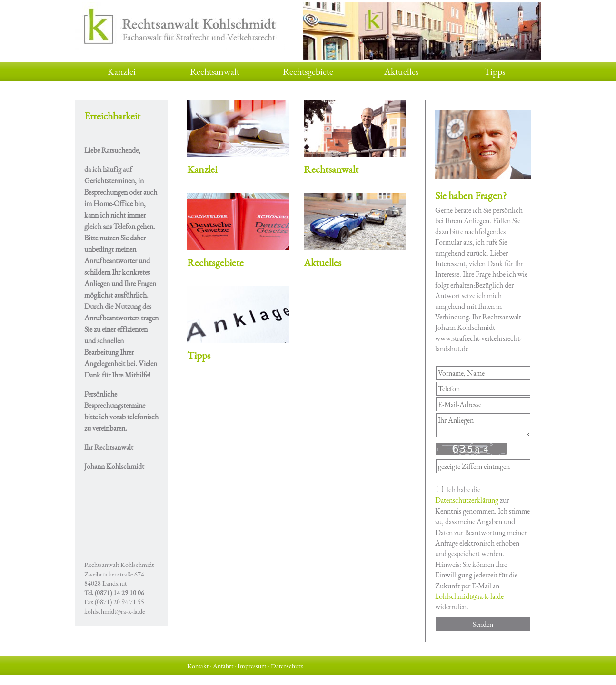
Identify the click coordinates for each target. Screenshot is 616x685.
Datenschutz (287, 666)
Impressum (252, 666)
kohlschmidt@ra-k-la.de (114, 611)
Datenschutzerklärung (467, 500)
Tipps (495, 71)
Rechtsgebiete (308, 71)
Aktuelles (401, 71)
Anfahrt (223, 666)
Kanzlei (122, 71)
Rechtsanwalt (215, 71)
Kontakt (198, 666)
